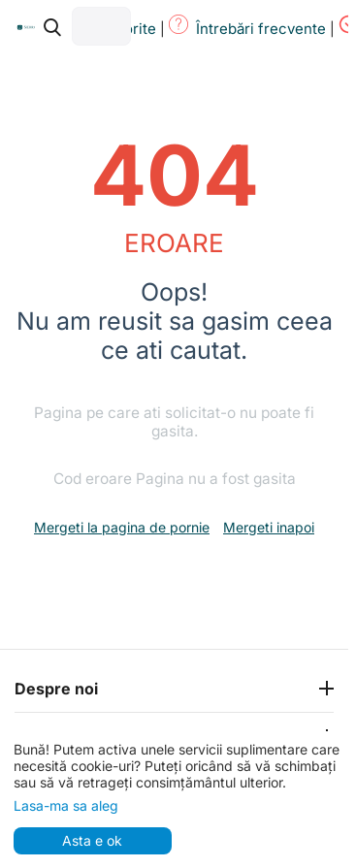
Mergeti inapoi (269, 527)
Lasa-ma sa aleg (66, 805)
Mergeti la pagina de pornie (122, 527)
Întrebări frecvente (261, 29)
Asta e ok (92, 840)
